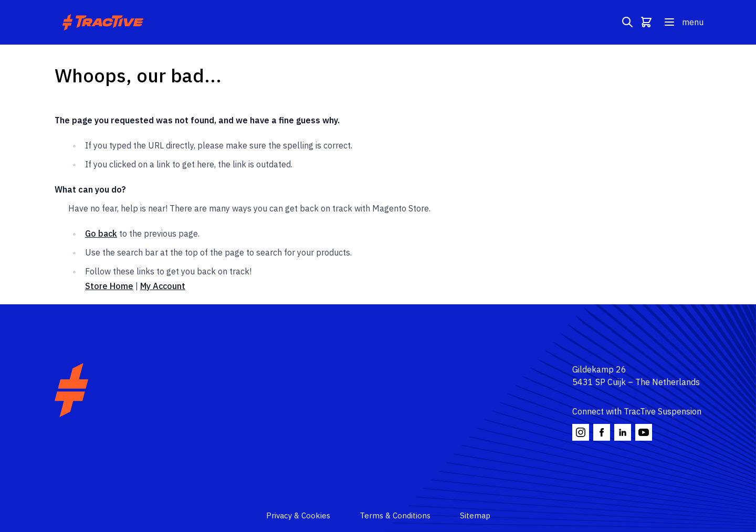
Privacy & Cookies (298, 515)
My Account (163, 286)
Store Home (109, 286)
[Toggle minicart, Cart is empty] (646, 22)
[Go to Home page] (104, 22)
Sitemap (475, 515)
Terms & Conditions (395, 515)
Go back (101, 233)
